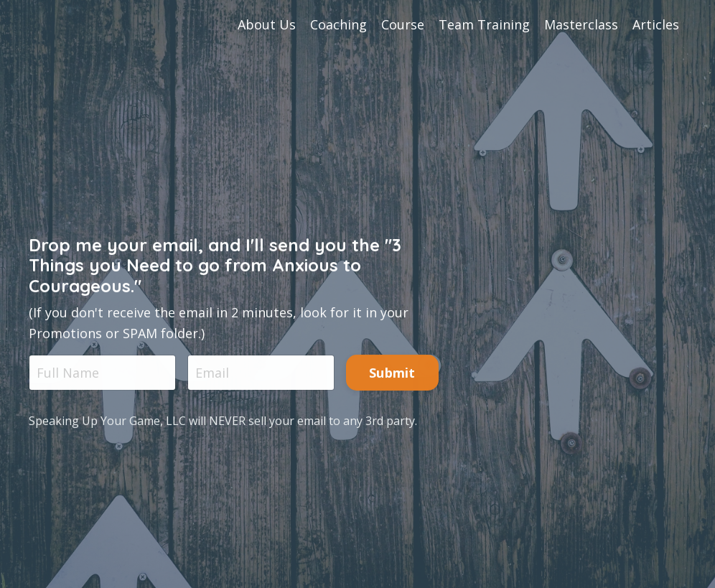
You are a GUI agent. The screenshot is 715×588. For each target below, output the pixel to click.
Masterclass (581, 24)
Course (403, 24)
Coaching (338, 24)
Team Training (484, 24)
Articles (656, 24)
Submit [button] (392, 373)
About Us (267, 24)
